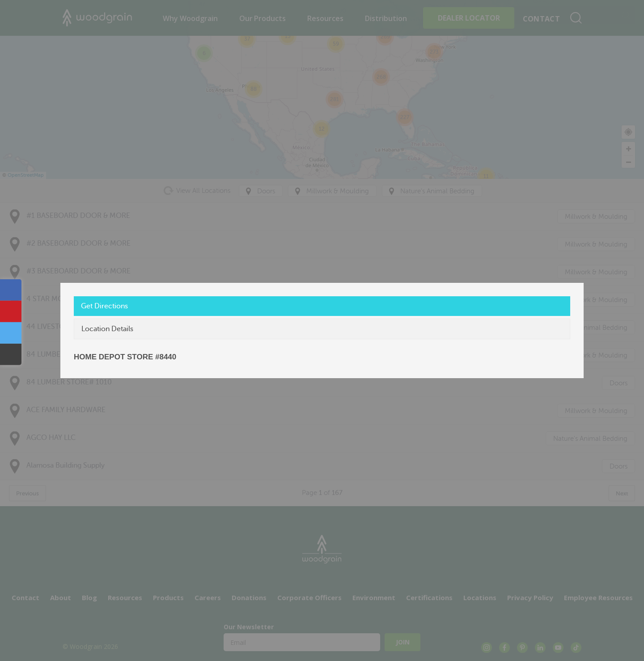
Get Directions (104, 306)
